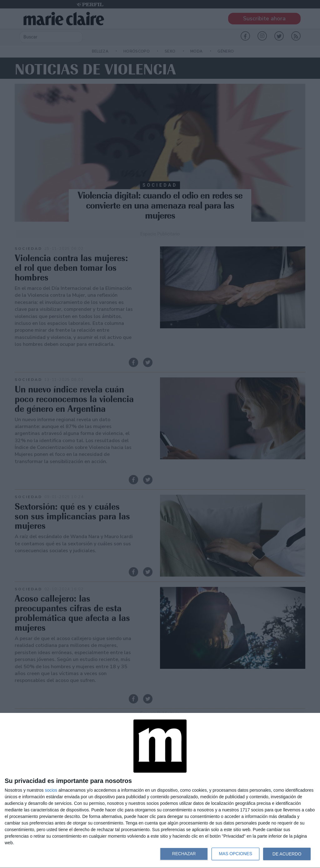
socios (51, 790)
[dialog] (160, 791)
